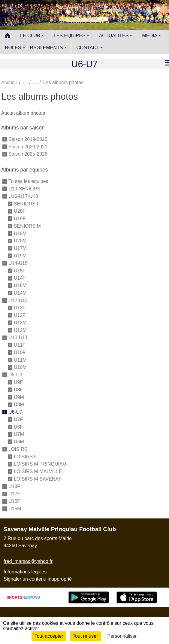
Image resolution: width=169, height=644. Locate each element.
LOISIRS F (25, 456)
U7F (18, 419)
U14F (20, 278)
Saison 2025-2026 (28, 154)
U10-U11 (18, 337)
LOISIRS (18, 449)
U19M (20, 256)
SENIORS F (27, 204)
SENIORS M (27, 226)
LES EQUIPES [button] (70, 36)
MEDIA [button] (150, 36)
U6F (18, 427)
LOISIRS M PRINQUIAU (40, 464)
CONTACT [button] (88, 48)
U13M (20, 323)
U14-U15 (18, 263)
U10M (20, 367)
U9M (19, 397)
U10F (20, 352)
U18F (14, 486)
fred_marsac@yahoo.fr (28, 561)
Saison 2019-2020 (28, 139)
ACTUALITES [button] (114, 36)
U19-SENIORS (24, 189)
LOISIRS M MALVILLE (38, 471)
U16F (14, 501)
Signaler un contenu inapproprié (38, 579)
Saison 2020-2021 (28, 146)
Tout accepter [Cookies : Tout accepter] (49, 636)
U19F (20, 219)
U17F (14, 494)
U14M (20, 293)
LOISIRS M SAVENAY (38, 479)
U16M (15, 509)
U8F (18, 390)
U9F (18, 382)
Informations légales (25, 572)
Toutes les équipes (28, 181)
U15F (20, 270)
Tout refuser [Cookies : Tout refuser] (85, 636)
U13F (20, 308)
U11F (20, 345)
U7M (19, 434)
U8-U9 (15, 375)
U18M (20, 233)
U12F (20, 315)
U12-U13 (18, 300)
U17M (20, 248)
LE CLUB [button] (30, 36)
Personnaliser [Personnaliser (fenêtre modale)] (122, 636)
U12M (20, 330)
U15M (20, 286)
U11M (20, 360)
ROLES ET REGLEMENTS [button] (34, 48)
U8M (19, 404)
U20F (20, 211)
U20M (20, 241)
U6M (19, 442)
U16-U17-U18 (23, 196)
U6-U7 (15, 412)
